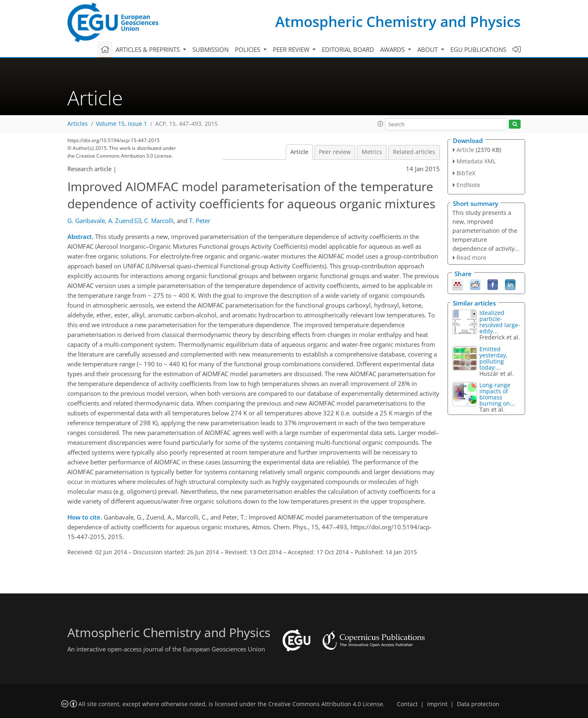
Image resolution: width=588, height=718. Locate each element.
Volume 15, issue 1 (121, 124)
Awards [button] (393, 49)
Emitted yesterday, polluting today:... (493, 358)
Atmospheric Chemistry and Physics (398, 21)
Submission (210, 49)
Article (299, 152)
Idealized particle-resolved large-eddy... (500, 322)
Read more (471, 258)
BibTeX (466, 173)
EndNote (468, 185)
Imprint (437, 704)
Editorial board (348, 49)
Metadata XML (476, 161)
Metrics (372, 152)
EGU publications (478, 49)
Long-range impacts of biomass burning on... (497, 394)
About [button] (428, 49)
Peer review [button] (292, 49)
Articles (78, 124)
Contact (407, 704)
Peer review (335, 152)
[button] (381, 124)
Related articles (414, 152)
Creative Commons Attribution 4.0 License (326, 704)
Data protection (478, 704)
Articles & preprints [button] (148, 49)
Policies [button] (248, 49)
